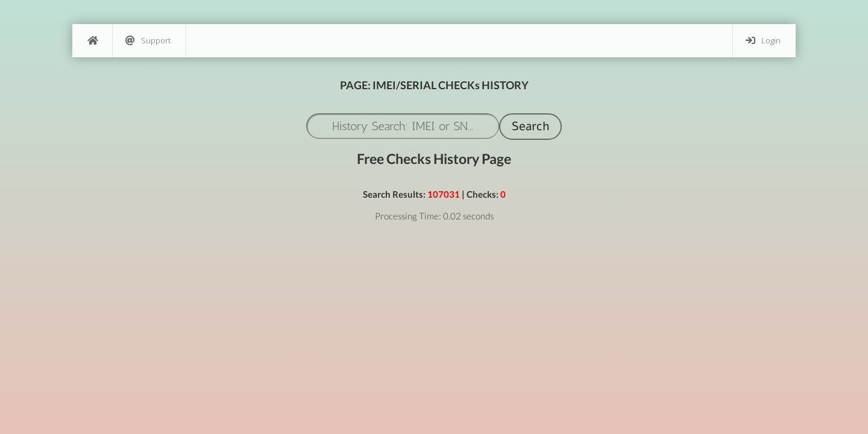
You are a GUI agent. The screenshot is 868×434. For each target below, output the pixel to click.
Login (763, 41)
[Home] (92, 41)
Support (148, 41)
